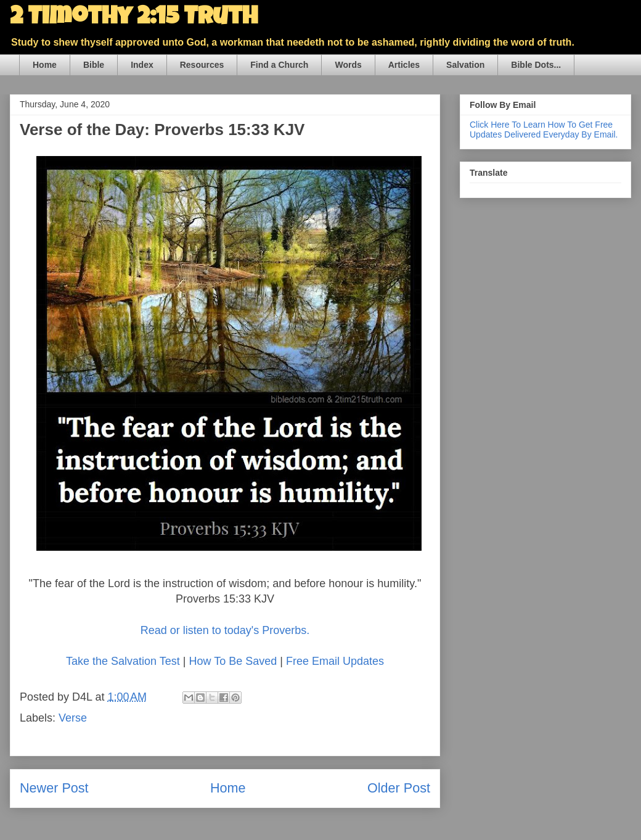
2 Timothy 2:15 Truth (134, 19)
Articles (404, 65)
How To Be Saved (233, 661)
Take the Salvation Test (123, 661)
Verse (73, 718)
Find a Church (279, 65)
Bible (94, 65)
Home (45, 65)
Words (348, 65)
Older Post (399, 788)
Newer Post (54, 788)
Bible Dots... (536, 65)
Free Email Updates (335, 661)
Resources (202, 65)
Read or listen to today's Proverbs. (225, 630)
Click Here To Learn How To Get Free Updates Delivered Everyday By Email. (544, 130)
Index (142, 65)
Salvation (465, 65)
